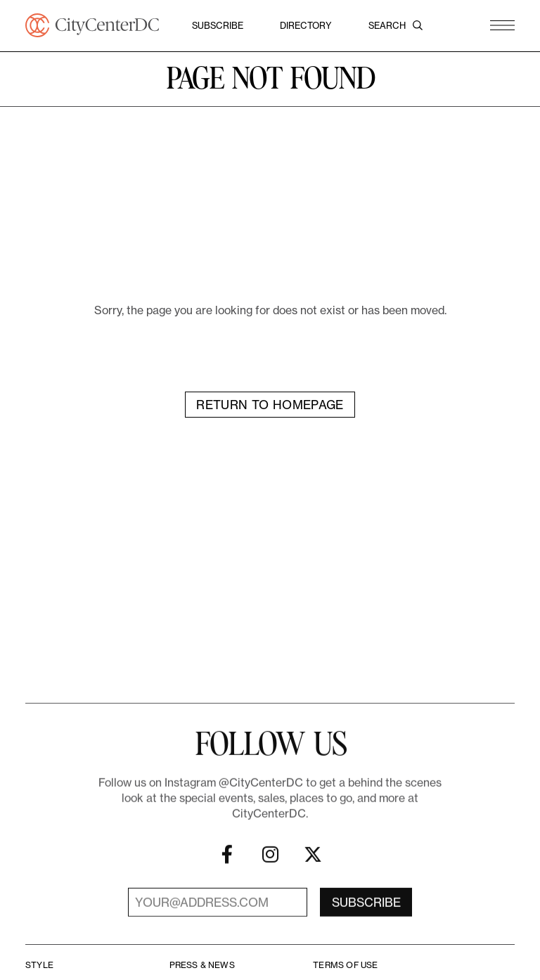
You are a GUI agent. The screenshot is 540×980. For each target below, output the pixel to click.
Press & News (202, 965)
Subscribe (218, 25)
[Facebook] (227, 865)
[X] (313, 865)
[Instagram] (270, 865)
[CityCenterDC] (92, 25)
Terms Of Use (345, 965)
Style (39, 965)
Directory (306, 25)
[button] (502, 25)
